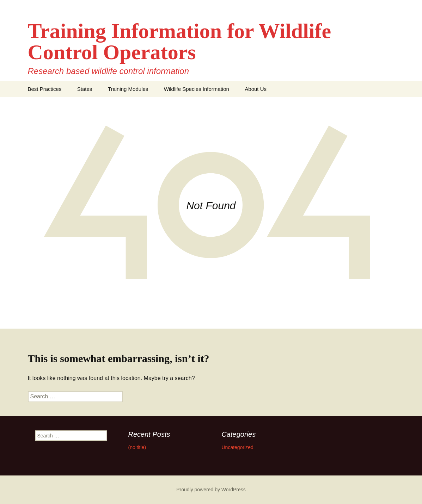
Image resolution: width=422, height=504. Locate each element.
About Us (256, 89)
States (85, 89)
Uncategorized (238, 447)
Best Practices (45, 89)
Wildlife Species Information (197, 89)
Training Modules (128, 89)
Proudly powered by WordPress (211, 490)
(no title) (137, 447)
